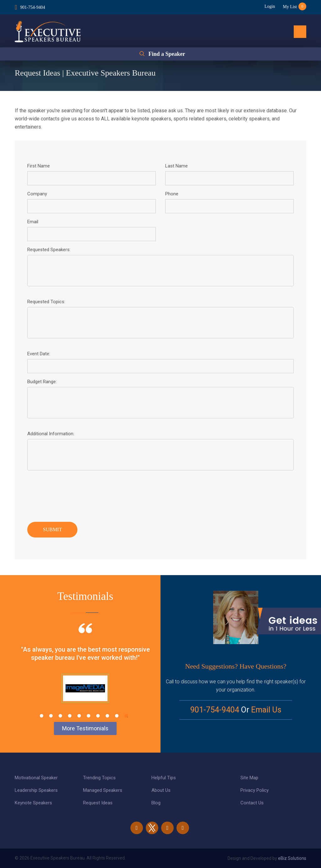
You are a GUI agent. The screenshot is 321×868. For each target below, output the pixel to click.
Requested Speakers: (49, 250)
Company (37, 194)
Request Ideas (98, 803)
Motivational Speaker (36, 778)
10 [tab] (126, 716)
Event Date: (39, 354)
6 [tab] (89, 716)
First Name (39, 166)
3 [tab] (60, 716)
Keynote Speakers (33, 803)
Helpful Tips (164, 778)
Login (270, 6)
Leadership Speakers (36, 790)
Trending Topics (99, 778)
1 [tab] (42, 716)
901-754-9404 (32, 7)
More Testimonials (85, 728)
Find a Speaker (167, 54)
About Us (161, 790)
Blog (156, 803)
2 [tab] (51, 716)
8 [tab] (107, 716)
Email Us (266, 710)
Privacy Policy (255, 790)
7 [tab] (98, 716)
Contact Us (252, 803)
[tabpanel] (85, 671)
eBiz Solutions (292, 858)
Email (33, 222)
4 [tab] (70, 716)
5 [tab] (79, 716)
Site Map (249, 778)
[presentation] (75, 495)
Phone (172, 194)
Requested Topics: (46, 302)
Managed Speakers (103, 790)
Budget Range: (42, 382)
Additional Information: (51, 434)
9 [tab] (117, 716)
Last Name (176, 166)
